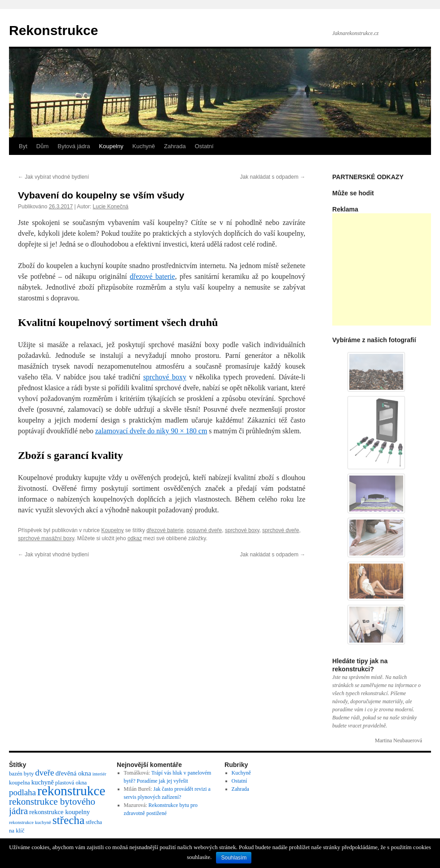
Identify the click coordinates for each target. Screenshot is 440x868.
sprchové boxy (242, 530)
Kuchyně (144, 146)
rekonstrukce (71, 791)
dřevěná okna (73, 773)
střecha (68, 820)
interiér (99, 774)
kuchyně (43, 782)
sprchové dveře (281, 530)
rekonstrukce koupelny (59, 812)
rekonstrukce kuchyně (30, 822)
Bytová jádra (74, 146)
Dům (42, 146)
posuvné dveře (205, 530)
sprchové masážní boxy (46, 538)
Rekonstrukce (53, 30)
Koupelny (111, 146)
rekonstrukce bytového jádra (52, 806)
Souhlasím (234, 858)
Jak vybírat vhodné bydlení (53, 177)
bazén (16, 774)
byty (29, 774)
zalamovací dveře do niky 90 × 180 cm (151, 431)
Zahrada (175, 146)
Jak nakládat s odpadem (273, 177)
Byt (23, 146)
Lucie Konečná (111, 207)
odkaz (135, 538)
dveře (44, 773)
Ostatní (204, 146)
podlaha (22, 792)
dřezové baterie (152, 276)
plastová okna (71, 783)
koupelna (20, 783)
